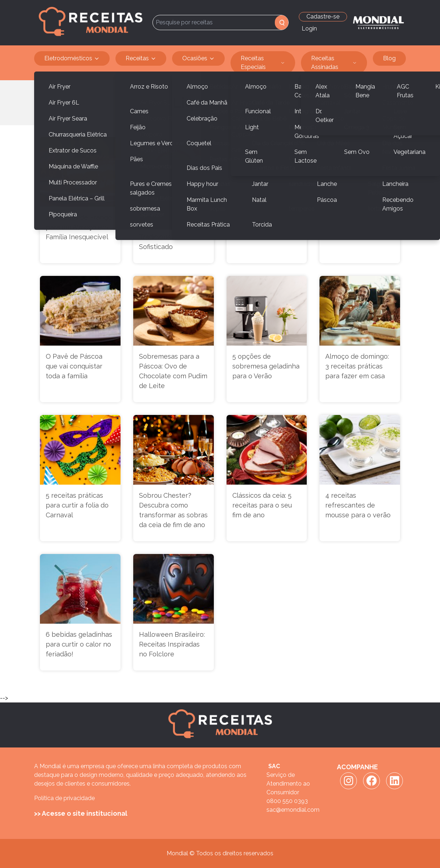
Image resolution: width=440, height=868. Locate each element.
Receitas (141, 58)
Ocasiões (198, 58)
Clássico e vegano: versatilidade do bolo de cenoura (358, 227)
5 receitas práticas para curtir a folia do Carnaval (77, 505)
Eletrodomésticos (72, 58)
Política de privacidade (64, 798)
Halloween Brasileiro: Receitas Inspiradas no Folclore (172, 644)
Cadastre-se (323, 17)
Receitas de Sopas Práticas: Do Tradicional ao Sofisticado (168, 232)
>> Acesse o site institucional (81, 813)
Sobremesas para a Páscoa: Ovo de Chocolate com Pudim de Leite (173, 371)
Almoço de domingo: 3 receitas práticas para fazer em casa (357, 366)
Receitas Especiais (263, 63)
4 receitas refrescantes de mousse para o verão (358, 505)
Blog (389, 58)
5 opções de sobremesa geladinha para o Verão (266, 366)
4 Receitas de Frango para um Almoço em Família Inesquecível (79, 227)
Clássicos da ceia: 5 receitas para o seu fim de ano (262, 505)
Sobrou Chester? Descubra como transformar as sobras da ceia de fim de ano (173, 510)
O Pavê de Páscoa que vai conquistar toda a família (74, 366)
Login (309, 28)
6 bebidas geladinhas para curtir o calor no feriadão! (79, 644)
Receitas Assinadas (334, 63)
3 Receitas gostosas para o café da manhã (266, 222)
